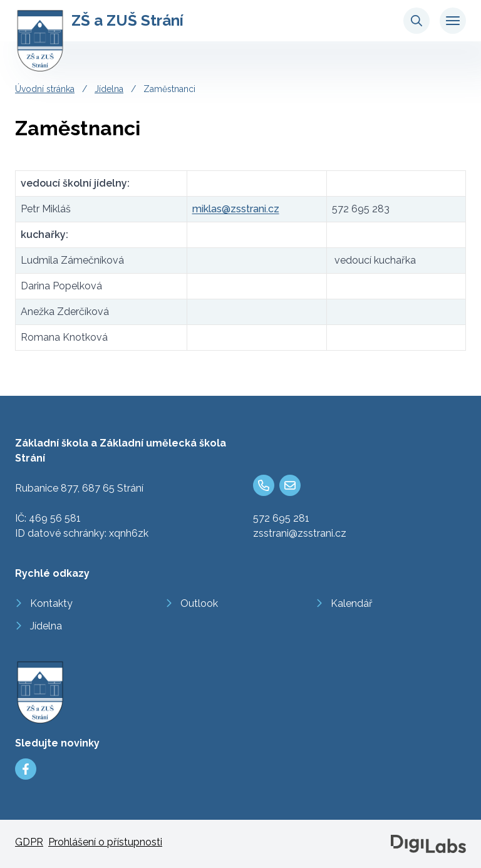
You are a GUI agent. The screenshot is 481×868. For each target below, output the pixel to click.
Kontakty (51, 603)
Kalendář (352, 603)
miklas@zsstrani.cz (236, 209)
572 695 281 (281, 518)
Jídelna (109, 89)
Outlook (199, 603)
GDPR (29, 842)
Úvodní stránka (45, 89)
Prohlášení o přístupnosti (105, 842)
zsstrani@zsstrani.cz (300, 533)
